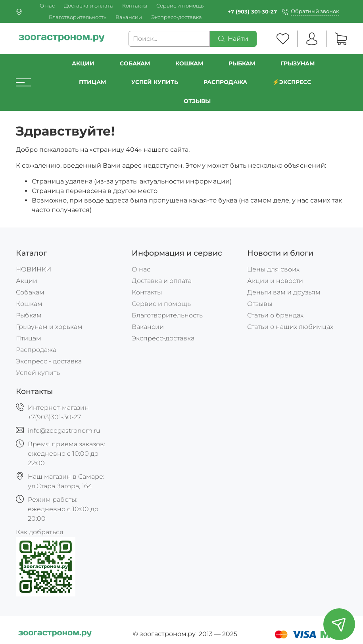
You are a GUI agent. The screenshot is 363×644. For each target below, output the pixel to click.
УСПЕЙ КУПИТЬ (155, 82)
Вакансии (129, 17)
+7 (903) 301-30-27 (252, 12)
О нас (47, 6)
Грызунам (298, 63)
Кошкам (189, 63)
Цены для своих (273, 269)
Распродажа (36, 350)
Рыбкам (242, 63)
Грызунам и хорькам (49, 327)
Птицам (92, 82)
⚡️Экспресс (292, 82)
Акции (83, 63)
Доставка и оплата (88, 6)
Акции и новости (275, 281)
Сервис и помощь (180, 6)
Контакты (135, 6)
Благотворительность (78, 17)
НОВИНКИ (34, 269)
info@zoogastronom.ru (64, 431)
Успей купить (38, 373)
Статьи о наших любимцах (290, 327)
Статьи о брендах (275, 315)
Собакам (135, 63)
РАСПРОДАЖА (225, 82)
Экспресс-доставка (177, 17)
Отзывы (197, 101)
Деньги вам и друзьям (284, 292)
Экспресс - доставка (49, 361)
